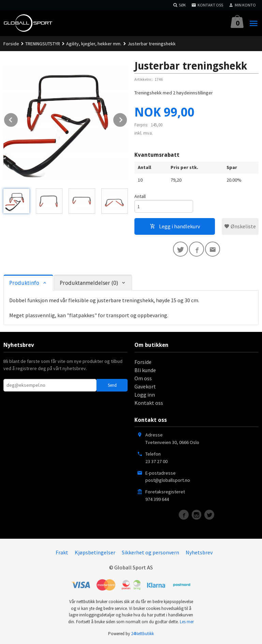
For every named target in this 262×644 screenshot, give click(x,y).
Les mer (187, 622)
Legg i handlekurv (175, 226)
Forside (11, 44)
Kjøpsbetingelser (95, 552)
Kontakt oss (149, 403)
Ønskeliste (240, 226)
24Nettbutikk (142, 634)
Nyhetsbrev (199, 552)
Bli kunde (145, 370)
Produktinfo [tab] (24, 283)
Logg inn (145, 395)
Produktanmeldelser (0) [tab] (89, 283)
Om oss (143, 378)
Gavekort (145, 386)
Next (127, 119)
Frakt (62, 552)
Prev (18, 119)
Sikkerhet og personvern (150, 552)
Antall (140, 196)
